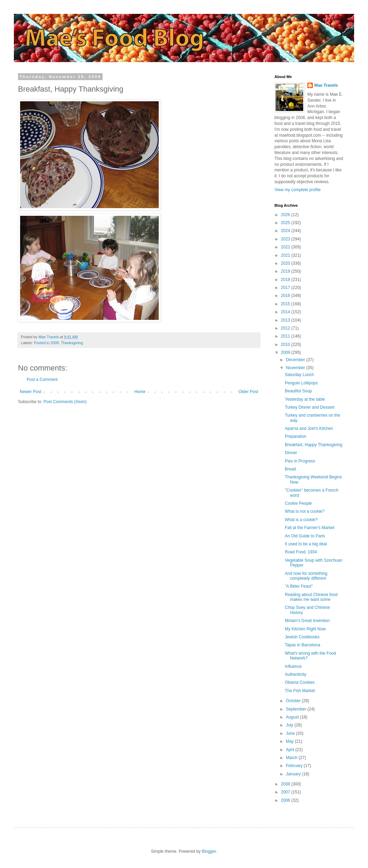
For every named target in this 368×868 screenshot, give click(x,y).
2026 (286, 215)
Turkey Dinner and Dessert (310, 407)
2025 (286, 223)
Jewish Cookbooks (302, 637)
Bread (290, 469)
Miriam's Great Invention (307, 621)
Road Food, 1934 (301, 552)
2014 (286, 312)
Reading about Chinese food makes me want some (311, 597)
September (297, 709)
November (296, 368)
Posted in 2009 (46, 343)
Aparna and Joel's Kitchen (309, 428)
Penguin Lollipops (301, 383)
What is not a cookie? (305, 511)
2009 (286, 352)
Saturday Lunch (299, 375)
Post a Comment (42, 380)
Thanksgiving (72, 343)
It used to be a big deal (306, 544)
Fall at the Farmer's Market (310, 528)
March (292, 758)
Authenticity (296, 674)
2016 (286, 296)
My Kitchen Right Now (305, 629)
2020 (286, 263)
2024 (286, 231)
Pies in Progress (300, 461)
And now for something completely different (306, 576)
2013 (286, 320)
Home (140, 392)
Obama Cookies (300, 682)
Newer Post (30, 392)
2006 (286, 800)
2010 (286, 344)
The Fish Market (300, 691)
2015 (286, 304)
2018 (286, 280)
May (290, 741)
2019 (286, 271)
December (296, 360)
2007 (286, 792)
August (293, 717)
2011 (286, 336)
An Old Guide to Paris (305, 536)
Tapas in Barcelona (303, 645)
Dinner (291, 453)
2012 (286, 328)
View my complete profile (297, 190)
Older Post (248, 392)
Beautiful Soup (298, 391)
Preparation (296, 436)
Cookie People (298, 503)
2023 (286, 239)
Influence (293, 666)
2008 (286, 784)
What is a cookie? (301, 520)
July (290, 725)
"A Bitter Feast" (299, 586)
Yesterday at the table (305, 399)
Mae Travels (326, 85)
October (294, 701)
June (291, 733)
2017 (286, 288)
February (295, 766)
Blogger (209, 851)
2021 (286, 255)
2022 (286, 247)
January (294, 774)
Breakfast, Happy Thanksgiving (314, 445)
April (291, 750)
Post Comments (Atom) (65, 402)
